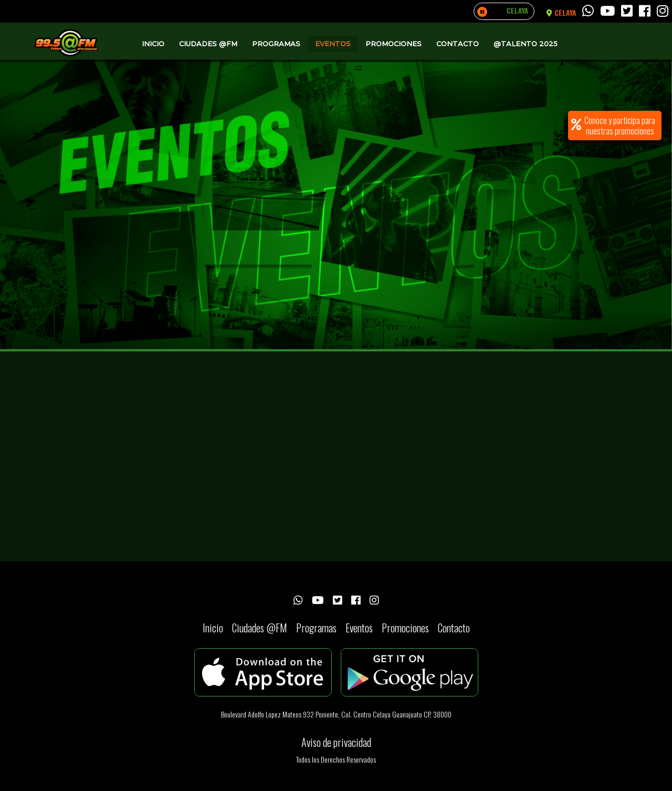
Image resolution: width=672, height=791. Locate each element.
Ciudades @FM (208, 44)
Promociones (393, 44)
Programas (276, 44)
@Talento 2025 (526, 44)
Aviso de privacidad (336, 742)
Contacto (458, 44)
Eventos (333, 44)
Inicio (153, 44)
